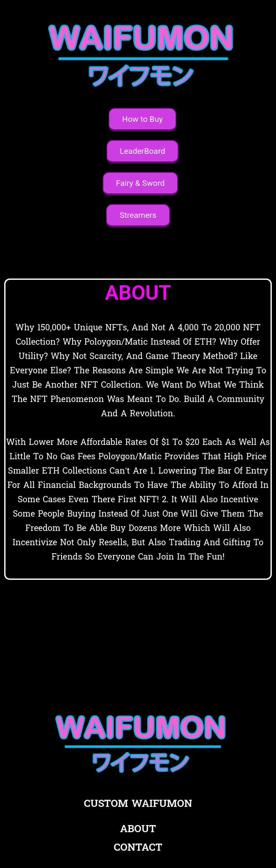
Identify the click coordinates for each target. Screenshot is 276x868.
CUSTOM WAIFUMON (138, 804)
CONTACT (138, 848)
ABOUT (138, 829)
